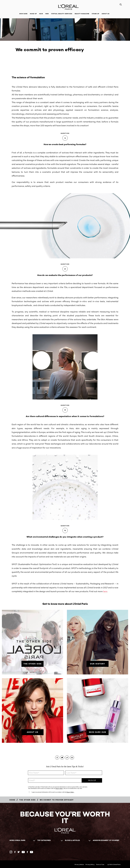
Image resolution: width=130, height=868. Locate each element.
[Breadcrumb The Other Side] (27, 800)
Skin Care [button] (23, 14)
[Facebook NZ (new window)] (27, 852)
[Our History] (97, 664)
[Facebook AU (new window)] (15, 852)
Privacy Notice (79, 864)
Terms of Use (100, 864)
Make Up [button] (33, 14)
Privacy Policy (90, 864)
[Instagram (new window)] (11, 852)
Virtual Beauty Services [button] (62, 14)
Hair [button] (41, 14)
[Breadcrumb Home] (12, 800)
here (105, 591)
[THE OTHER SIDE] (32, 664)
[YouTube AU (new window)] (23, 852)
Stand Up (95, 14)
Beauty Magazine (82, 14)
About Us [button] (106, 14)
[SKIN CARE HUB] (97, 732)
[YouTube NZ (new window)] (31, 852)
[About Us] (32, 732)
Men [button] (47, 14)
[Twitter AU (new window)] (19, 852)
